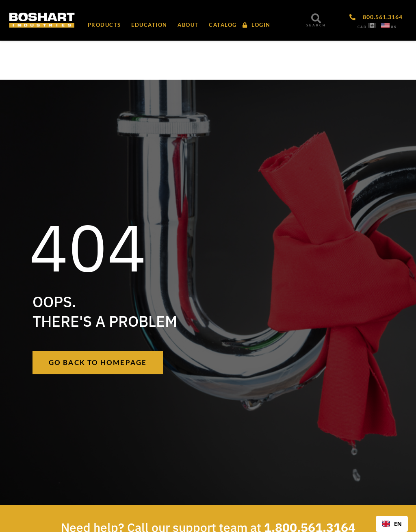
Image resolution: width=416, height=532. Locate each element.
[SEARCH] (316, 18)
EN (392, 524)
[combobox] (392, 524)
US (394, 27)
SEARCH (316, 25)
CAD (362, 27)
